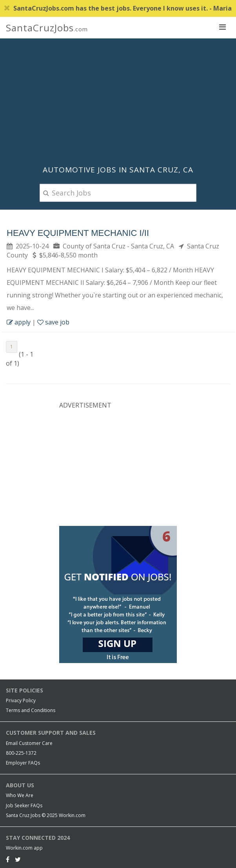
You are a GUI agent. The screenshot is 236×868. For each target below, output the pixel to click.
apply (19, 322)
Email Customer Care (29, 743)
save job (53, 322)
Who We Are (20, 795)
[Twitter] (18, 859)
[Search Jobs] (118, 193)
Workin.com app (24, 848)
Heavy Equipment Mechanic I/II (78, 233)
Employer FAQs (23, 763)
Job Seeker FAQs (24, 805)
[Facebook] (8, 859)
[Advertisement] (118, 101)
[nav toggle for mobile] (222, 27)
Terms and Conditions (31, 710)
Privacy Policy (21, 700)
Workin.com (72, 815)
